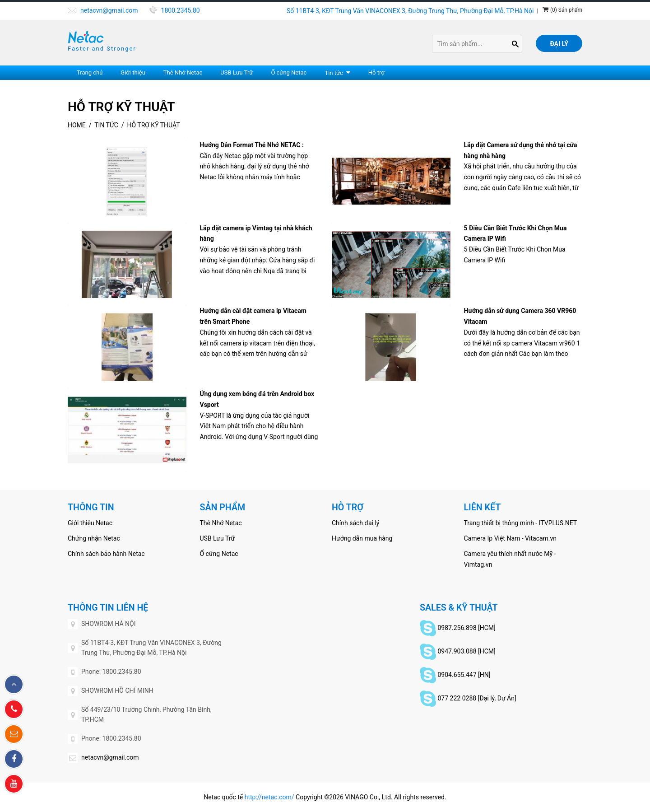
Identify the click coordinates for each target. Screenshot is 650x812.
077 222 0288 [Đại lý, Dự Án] (477, 698)
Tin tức (334, 73)
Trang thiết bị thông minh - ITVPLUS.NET (521, 523)
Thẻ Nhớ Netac (183, 72)
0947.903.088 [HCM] (466, 651)
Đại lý (559, 44)
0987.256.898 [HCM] (466, 628)
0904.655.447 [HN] (464, 675)
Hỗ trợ (376, 72)
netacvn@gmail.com (109, 10)
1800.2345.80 (181, 10)
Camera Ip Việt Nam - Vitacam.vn (511, 538)
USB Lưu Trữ (237, 72)
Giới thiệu (133, 72)
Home (77, 125)
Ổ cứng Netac (289, 72)
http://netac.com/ (269, 797)
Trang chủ (90, 72)
